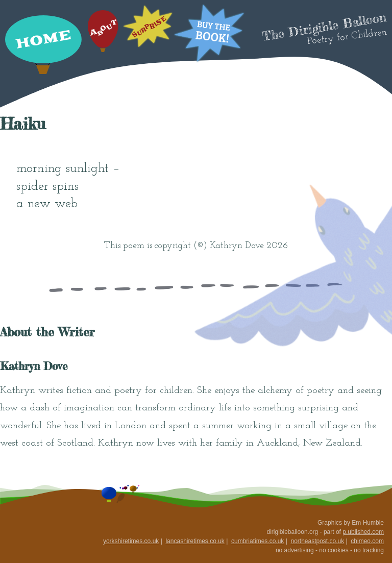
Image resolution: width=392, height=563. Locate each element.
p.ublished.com (363, 532)
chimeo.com (367, 541)
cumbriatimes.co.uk (258, 541)
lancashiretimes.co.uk (195, 541)
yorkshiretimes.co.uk (131, 541)
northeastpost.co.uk (317, 541)
